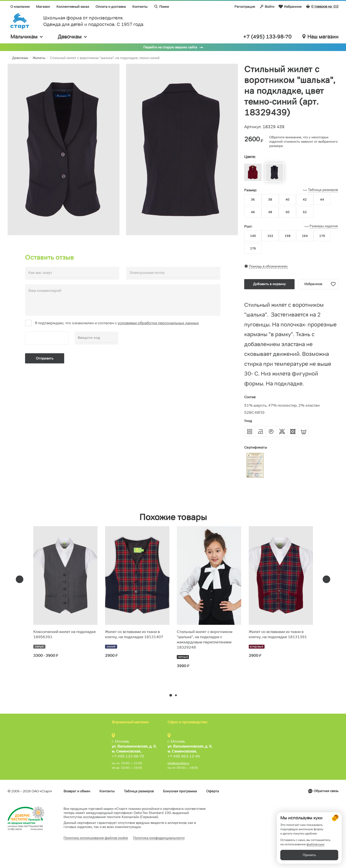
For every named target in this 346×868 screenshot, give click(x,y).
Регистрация (245, 7)
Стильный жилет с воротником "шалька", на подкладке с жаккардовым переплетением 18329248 (205, 639)
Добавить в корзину (269, 284)
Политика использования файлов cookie (96, 838)
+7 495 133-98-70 (128, 756)
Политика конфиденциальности (159, 838)
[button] (171, 695)
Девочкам (73, 37)
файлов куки (315, 844)
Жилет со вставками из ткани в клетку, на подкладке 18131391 (278, 634)
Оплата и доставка (111, 7)
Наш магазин (320, 37)
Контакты (140, 7)
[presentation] (20, 579)
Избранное (290, 6)
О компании (20, 7)
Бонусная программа (180, 791)
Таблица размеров (139, 791)
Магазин (43, 7)
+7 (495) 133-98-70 (267, 37)
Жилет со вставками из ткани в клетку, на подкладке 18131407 (134, 634)
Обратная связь (326, 791)
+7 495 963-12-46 (184, 756)
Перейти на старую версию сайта (170, 47)
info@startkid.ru (178, 763)
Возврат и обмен (77, 791)
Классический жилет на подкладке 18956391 (65, 634)
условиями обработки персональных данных (158, 323)
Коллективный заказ (73, 7)
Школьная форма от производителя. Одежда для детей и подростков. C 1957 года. (94, 21)
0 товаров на (322, 6)
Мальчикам (27, 37)
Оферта (213, 791)
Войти (267, 6)
